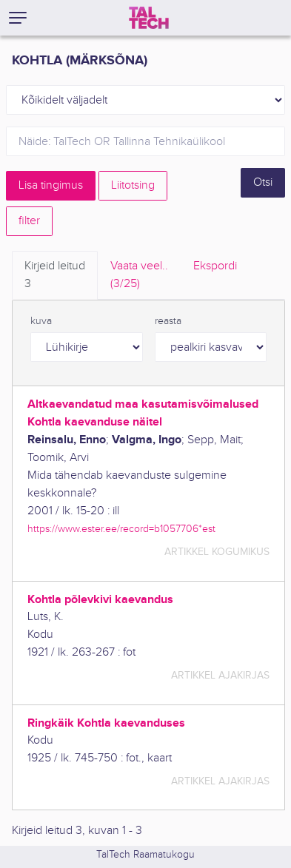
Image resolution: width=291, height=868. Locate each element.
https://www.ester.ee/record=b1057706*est (121, 529)
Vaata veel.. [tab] (139, 276)
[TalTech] (149, 18)
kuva (41, 321)
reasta (168, 321)
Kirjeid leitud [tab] (55, 276)
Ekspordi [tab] (215, 266)
